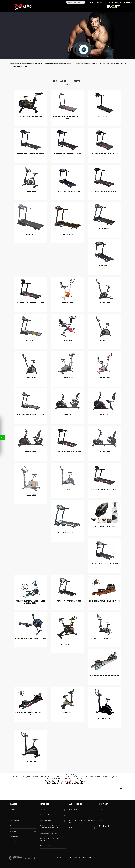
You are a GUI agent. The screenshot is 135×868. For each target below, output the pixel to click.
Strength (56, 7)
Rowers (12, 826)
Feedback (102, 820)
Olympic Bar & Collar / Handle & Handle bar (82, 821)
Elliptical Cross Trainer (17, 815)
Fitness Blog (116, 2)
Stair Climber (14, 837)
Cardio (46, 7)
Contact (91, 7)
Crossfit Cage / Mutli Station (49, 833)
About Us (107, 2)
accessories (76, 804)
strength (45, 804)
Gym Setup (80, 7)
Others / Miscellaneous (47, 846)
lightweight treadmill (69, 781)
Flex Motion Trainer (16, 842)
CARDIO (14, 804)
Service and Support (106, 815)
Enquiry (101, 810)
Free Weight (73, 810)
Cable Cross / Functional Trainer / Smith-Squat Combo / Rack (50, 827)
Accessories (68, 7)
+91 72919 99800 (97, 2)
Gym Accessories (75, 815)
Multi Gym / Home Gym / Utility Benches (50, 839)
